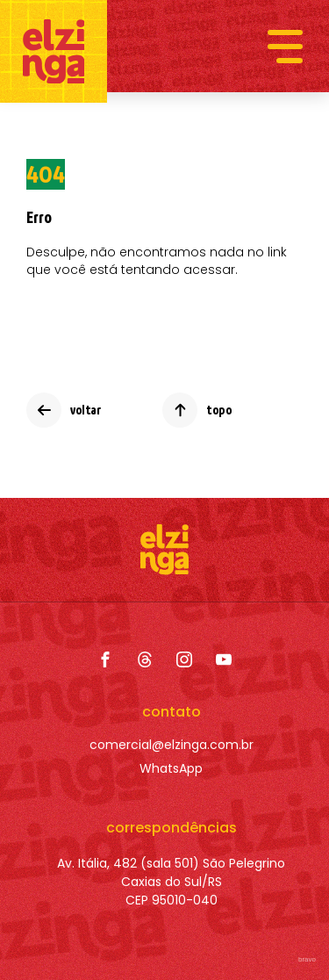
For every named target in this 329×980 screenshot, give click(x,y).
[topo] (197, 410)
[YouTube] (224, 659)
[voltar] (64, 410)
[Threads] (145, 659)
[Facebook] (105, 659)
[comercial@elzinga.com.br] (172, 745)
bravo (307, 959)
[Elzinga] (54, 51)
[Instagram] (184, 659)
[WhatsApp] (172, 769)
